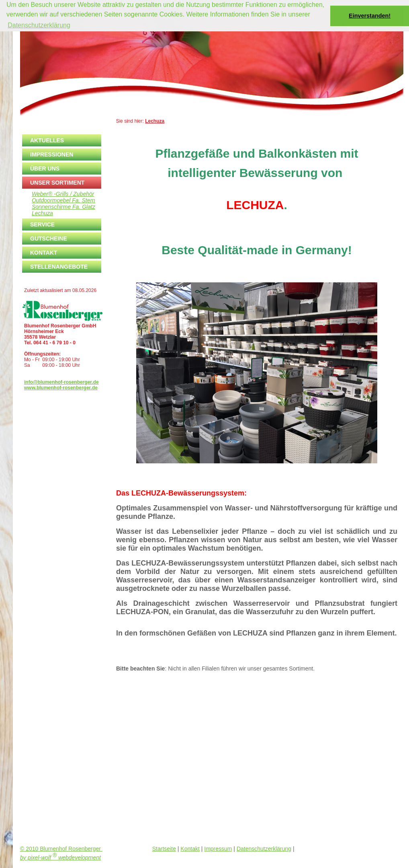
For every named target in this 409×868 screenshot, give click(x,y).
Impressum (218, 849)
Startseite (164, 849)
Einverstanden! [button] (370, 16)
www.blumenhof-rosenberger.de (61, 388)
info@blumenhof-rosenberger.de (61, 382)
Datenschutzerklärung (264, 849)
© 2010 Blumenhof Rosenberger (61, 849)
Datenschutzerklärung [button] (39, 25)
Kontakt (190, 849)
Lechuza (155, 121)
